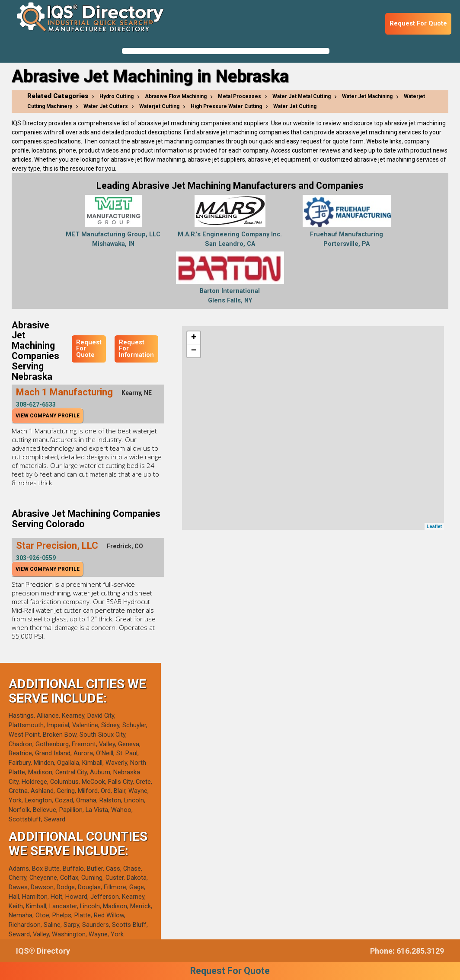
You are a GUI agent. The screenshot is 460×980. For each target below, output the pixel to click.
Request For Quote (418, 24)
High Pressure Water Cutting (226, 106)
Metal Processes (240, 96)
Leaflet (434, 526)
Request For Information (136, 349)
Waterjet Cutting (159, 106)
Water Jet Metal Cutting (302, 96)
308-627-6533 (36, 404)
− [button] (194, 351)
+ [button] (194, 338)
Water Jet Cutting (295, 106)
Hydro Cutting (117, 96)
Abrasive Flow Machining (176, 96)
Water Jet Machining (367, 96)
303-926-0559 (36, 558)
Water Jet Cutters (106, 106)
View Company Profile (48, 416)
